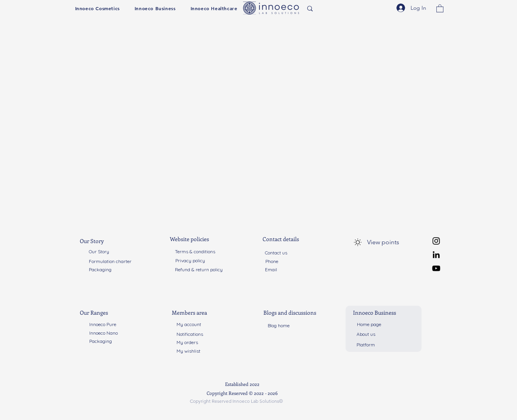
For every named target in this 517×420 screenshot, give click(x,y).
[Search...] (333, 9)
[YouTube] (436, 268)
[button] (97, 8)
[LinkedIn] (436, 255)
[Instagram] (436, 241)
